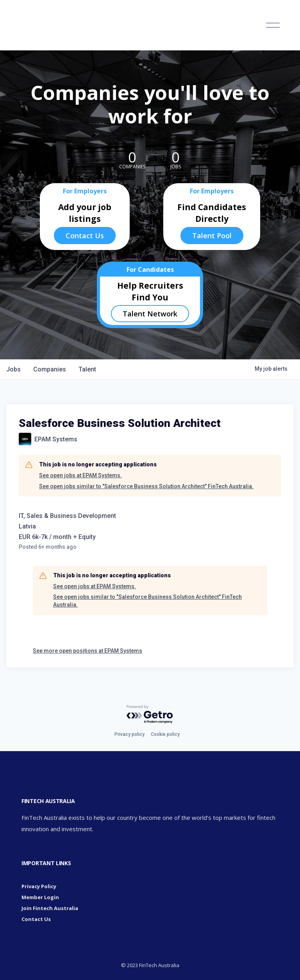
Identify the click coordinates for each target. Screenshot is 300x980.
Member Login (40, 897)
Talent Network (150, 314)
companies (50, 369)
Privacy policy (129, 734)
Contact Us (85, 236)
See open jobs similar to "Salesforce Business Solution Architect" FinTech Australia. (146, 486)
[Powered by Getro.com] (150, 715)
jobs (13, 369)
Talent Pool (212, 236)
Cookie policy (165, 734)
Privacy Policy (39, 886)
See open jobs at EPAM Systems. (80, 475)
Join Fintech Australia (50, 908)
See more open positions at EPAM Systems (87, 651)
